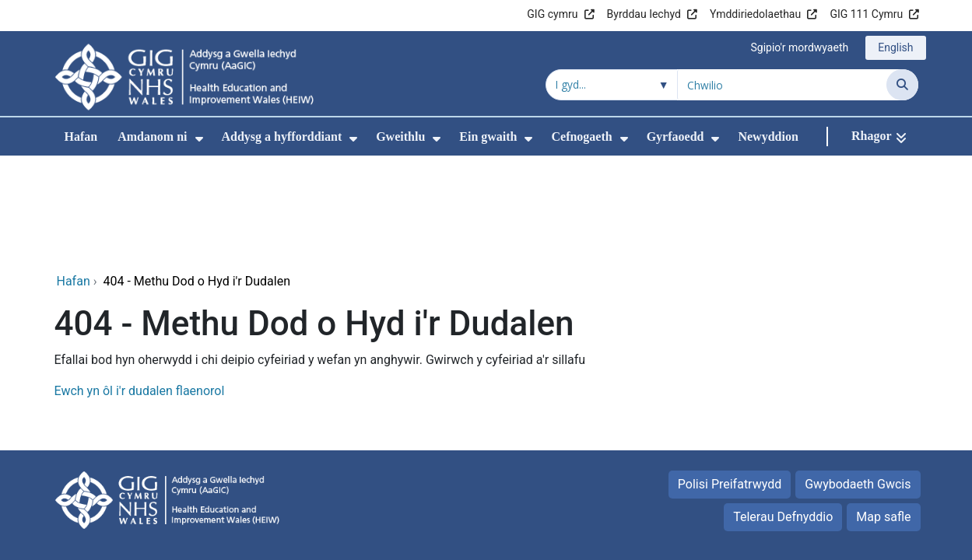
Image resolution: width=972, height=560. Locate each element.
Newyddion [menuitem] (768, 136)
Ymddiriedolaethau (755, 14)
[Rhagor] (879, 136)
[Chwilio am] (782, 85)
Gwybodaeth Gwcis (858, 380)
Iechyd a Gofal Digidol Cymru (821, 493)
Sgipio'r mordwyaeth (799, 47)
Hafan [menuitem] (81, 136)
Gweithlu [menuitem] (400, 136)
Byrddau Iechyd (644, 14)
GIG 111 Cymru (866, 14)
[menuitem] (199, 139)
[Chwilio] (902, 85)
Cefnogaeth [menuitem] (581, 136)
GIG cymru (552, 14)
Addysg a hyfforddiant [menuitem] (282, 136)
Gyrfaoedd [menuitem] (675, 136)
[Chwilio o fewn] (612, 85)
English (895, 47)
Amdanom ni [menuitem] (152, 136)
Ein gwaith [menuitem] (488, 136)
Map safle (883, 413)
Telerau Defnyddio (783, 413)
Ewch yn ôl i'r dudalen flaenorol (140, 287)
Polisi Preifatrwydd (730, 380)
